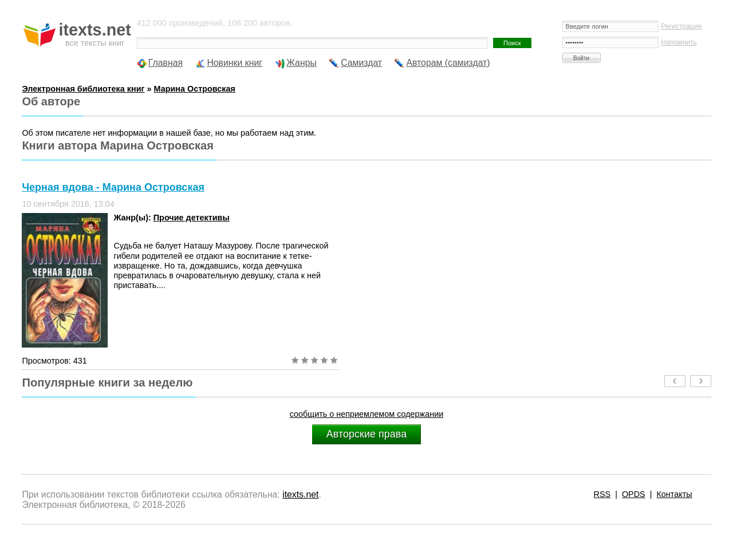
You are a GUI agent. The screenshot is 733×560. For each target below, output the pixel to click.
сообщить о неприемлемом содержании (367, 414)
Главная (165, 63)
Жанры (302, 63)
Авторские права (366, 434)
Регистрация (682, 26)
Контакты (674, 494)
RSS (602, 494)
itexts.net (300, 494)
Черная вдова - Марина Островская (113, 187)
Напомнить (679, 42)
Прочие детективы (192, 218)
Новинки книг (235, 63)
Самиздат (361, 63)
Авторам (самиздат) (448, 63)
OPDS (634, 494)
